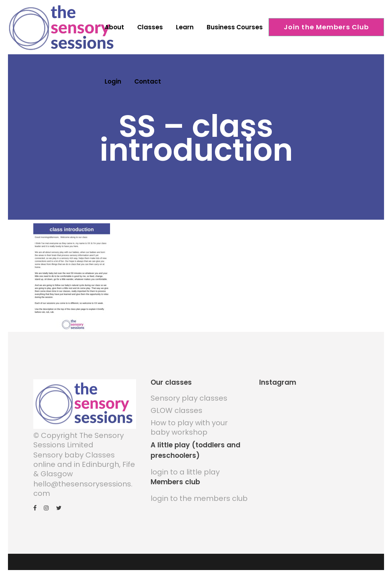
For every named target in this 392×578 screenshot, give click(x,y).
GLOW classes (176, 408)
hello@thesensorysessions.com (83, 486)
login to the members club (199, 496)
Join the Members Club (326, 27)
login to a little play (185, 469)
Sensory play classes (189, 396)
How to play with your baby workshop (189, 425)
